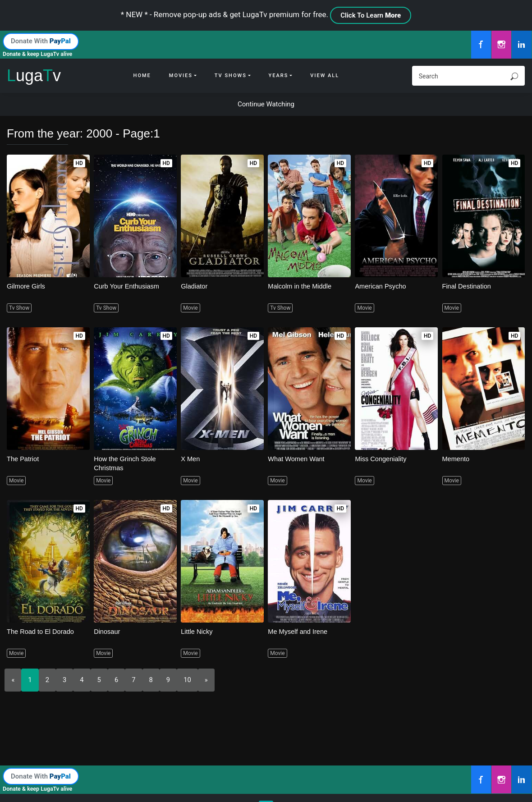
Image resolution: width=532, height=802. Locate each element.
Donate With (41, 41)
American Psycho (381, 286)
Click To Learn (371, 15)
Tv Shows (231, 76)
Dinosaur (107, 631)
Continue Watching (266, 104)
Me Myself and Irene (298, 631)
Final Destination (468, 286)
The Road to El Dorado (41, 631)
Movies (181, 76)
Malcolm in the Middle (300, 286)
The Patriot (23, 459)
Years (279, 76)
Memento (456, 459)
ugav (34, 76)
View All (325, 76)
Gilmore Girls (27, 286)
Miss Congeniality (381, 459)
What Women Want (297, 459)
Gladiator (195, 286)
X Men (190, 459)
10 (188, 680)
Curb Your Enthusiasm (127, 286)
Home (142, 76)
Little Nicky (197, 631)
